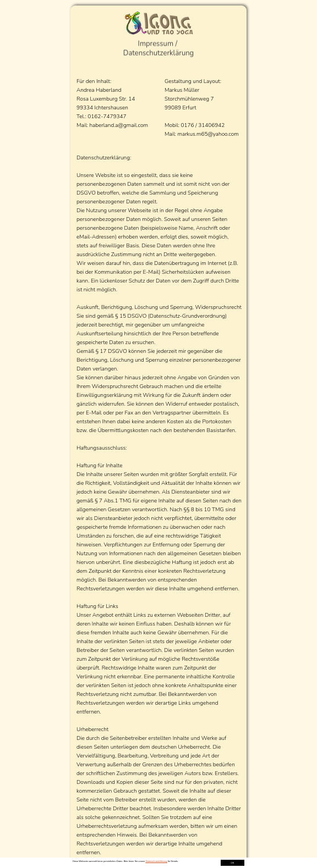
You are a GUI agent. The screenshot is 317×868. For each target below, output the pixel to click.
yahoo (220, 134)
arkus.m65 (195, 134)
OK (233, 863)
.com (233, 134)
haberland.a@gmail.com (119, 125)
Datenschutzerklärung (157, 861)
